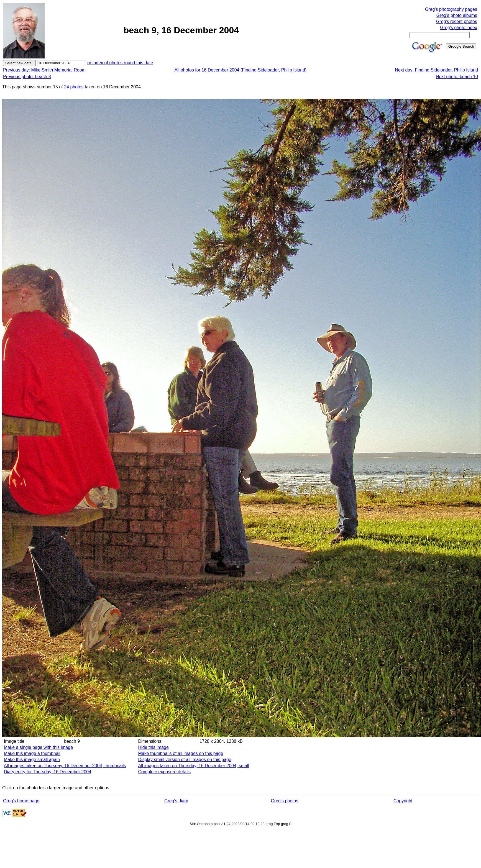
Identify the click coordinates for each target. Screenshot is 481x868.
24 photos (74, 87)
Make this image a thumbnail (32, 753)
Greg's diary (176, 801)
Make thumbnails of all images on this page (181, 753)
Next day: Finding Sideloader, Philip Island (436, 70)
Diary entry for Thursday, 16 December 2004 (48, 772)
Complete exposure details (164, 772)
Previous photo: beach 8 (27, 77)
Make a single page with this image (38, 747)
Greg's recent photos (457, 21)
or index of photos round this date (120, 63)
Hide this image (153, 747)
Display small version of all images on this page (185, 760)
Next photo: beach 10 (457, 77)
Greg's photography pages (451, 9)
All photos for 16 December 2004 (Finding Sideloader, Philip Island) (241, 70)
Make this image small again (32, 760)
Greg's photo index (459, 28)
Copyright (403, 801)
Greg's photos (284, 801)
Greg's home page (21, 801)
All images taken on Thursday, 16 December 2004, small (194, 766)
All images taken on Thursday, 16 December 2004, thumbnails (65, 766)
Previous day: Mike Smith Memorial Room (44, 70)
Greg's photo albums (457, 15)
